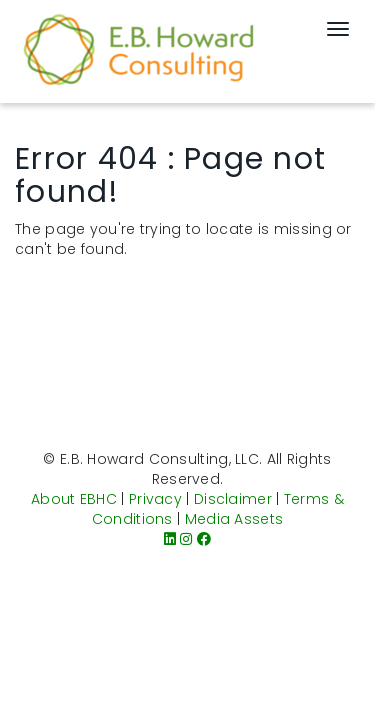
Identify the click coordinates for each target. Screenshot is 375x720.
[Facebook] (204, 539)
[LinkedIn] (170, 539)
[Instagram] (186, 539)
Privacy (155, 499)
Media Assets (234, 519)
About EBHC (74, 499)
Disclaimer (233, 499)
